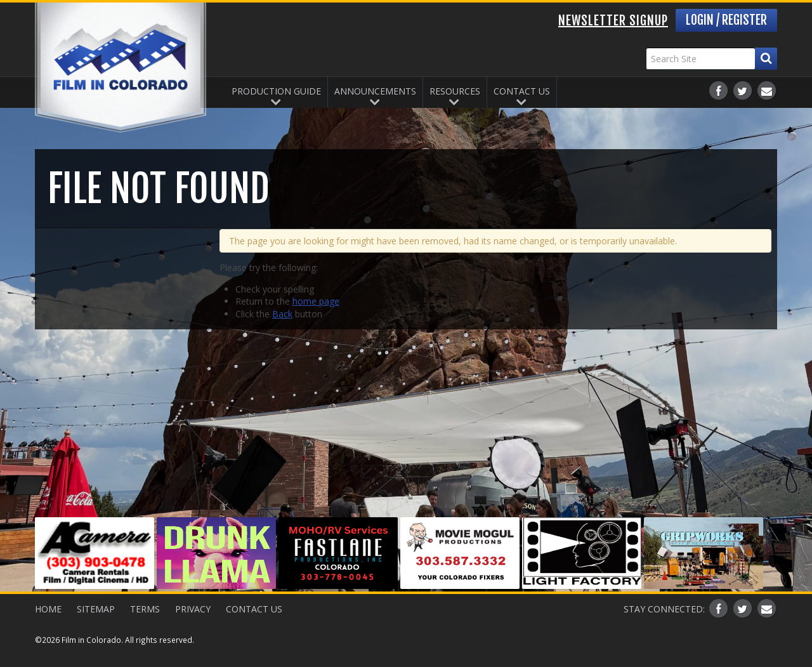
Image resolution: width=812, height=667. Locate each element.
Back (282, 314)
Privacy (193, 609)
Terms (145, 609)
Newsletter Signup (613, 21)
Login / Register (726, 20)
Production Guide (276, 91)
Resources (455, 91)
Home (48, 609)
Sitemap (96, 609)
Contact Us (522, 91)
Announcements (375, 91)
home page (316, 301)
